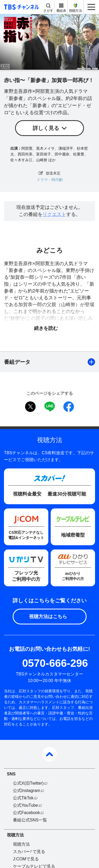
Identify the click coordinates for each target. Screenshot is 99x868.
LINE (50, 407)
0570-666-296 (55, 663)
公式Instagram (27, 791)
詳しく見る (46, 128)
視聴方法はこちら (48, 617)
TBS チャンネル (21, 7)
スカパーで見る (29, 852)
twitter (30, 407)
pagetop (49, 754)
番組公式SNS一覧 (30, 820)
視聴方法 (75, 11)
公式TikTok (23, 798)
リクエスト (54, 214)
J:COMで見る (26, 859)
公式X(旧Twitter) (28, 783)
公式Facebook (26, 813)
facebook (69, 407)
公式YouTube (25, 805)
